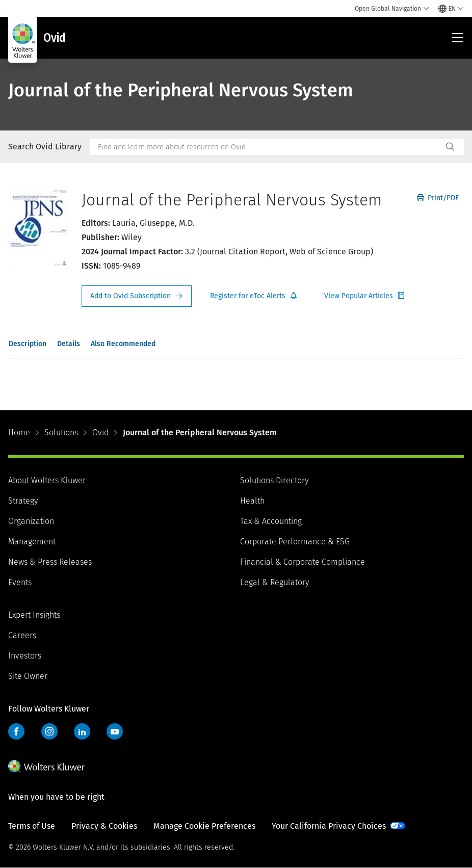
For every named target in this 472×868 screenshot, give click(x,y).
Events (20, 582)
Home (19, 432)
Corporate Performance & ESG (295, 542)
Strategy (23, 501)
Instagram (49, 731)
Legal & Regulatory (274, 582)
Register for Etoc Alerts (254, 296)
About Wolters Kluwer (47, 480)
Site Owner (28, 676)
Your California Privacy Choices (329, 826)
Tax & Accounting (271, 521)
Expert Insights (34, 615)
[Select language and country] (451, 9)
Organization (31, 521)
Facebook (16, 731)
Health (252, 501)
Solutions (61, 432)
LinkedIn (82, 731)
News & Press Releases (50, 562)
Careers (22, 635)
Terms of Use (32, 826)
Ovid (100, 432)
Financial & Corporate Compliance (303, 562)
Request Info (137, 296)
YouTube (115, 731)
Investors (25, 656)
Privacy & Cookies (104, 826)
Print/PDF (438, 198)
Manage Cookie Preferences (204, 826)
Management (32, 542)
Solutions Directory (274, 480)
